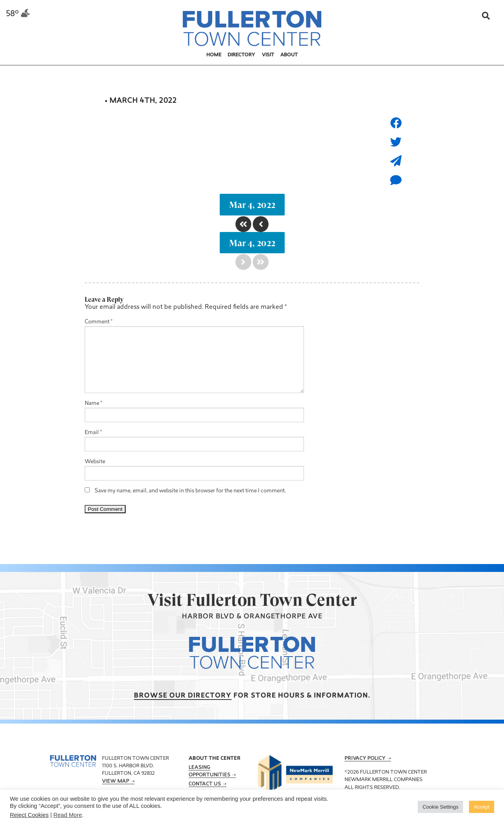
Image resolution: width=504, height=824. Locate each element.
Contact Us (205, 784)
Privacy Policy (365, 759)
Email (93, 433)
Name (94, 404)
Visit (268, 55)
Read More (68, 815)
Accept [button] (482, 807)
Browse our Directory (183, 696)
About (289, 55)
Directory (241, 55)
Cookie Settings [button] (440, 807)
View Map (116, 781)
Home (214, 55)
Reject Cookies (29, 815)
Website (95, 462)
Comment (99, 322)
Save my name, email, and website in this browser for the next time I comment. (190, 491)
